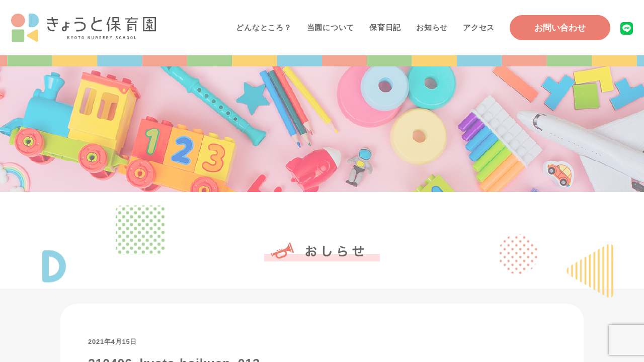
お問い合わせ (560, 28)
